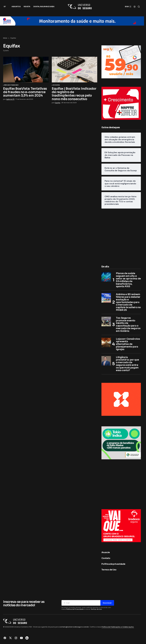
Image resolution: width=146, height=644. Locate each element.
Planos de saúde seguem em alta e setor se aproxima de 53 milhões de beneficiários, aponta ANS (128, 280)
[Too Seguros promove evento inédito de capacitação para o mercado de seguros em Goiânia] (106, 321)
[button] (5, 7)
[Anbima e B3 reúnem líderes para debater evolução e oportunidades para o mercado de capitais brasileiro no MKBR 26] (106, 298)
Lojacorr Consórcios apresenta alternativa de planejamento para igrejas (128, 344)
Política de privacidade (113, 564)
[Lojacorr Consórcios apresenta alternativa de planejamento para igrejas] (106, 342)
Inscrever (107, 603)
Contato (106, 558)
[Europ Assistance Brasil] (72, 21)
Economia (56, 85)
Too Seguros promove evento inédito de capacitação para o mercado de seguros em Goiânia (128, 325)
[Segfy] (121, 62)
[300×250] (121, 525)
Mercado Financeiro (11, 85)
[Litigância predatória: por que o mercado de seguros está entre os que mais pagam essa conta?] (106, 361)
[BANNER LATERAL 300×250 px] (121, 399)
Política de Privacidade (75, 609)
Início (5, 38)
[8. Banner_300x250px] (121, 443)
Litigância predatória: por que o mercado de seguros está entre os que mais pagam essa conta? (127, 364)
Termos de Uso (109, 570)
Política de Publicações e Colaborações (118, 627)
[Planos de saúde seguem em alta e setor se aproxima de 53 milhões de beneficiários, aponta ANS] (106, 277)
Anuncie (106, 552)
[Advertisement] (121, 236)
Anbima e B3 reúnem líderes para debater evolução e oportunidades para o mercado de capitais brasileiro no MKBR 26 (128, 302)
